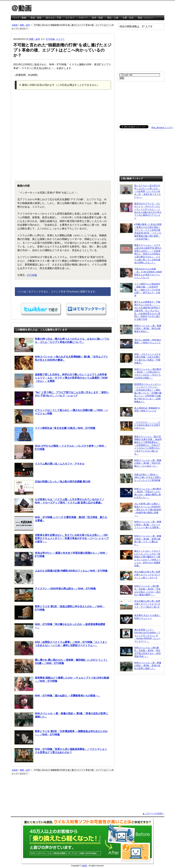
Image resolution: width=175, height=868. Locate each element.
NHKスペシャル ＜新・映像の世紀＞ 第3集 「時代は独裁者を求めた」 (140, 329)
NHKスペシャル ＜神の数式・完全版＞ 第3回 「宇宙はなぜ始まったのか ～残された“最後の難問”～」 (140, 590)
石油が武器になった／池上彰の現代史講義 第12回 (52, 488)
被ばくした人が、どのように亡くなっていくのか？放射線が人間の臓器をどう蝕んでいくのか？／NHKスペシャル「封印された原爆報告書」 (140, 558)
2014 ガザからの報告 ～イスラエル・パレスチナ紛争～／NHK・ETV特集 (60, 452)
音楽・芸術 (36, 18)
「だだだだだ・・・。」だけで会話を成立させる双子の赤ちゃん (140, 426)
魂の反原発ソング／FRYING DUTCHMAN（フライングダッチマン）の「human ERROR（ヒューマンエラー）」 (140, 635)
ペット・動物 (20, 18)
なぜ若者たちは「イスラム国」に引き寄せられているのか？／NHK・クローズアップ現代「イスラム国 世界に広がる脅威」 (59, 506)
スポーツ (83, 18)
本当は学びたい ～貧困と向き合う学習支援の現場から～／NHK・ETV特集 (61, 559)
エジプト (60, 39)
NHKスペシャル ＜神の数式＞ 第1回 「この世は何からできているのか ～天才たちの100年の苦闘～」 (140, 373)
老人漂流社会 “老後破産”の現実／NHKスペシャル (140, 412)
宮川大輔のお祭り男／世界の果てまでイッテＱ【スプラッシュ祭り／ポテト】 (140, 576)
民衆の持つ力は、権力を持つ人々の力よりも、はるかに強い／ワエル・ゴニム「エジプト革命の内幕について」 (62, 345)
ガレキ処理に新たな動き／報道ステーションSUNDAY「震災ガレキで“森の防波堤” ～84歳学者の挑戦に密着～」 (141, 509)
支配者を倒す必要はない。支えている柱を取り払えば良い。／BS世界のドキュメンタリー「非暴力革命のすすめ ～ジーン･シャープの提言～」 (61, 541)
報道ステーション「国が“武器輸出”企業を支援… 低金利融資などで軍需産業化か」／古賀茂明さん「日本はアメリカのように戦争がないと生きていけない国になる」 (141, 445)
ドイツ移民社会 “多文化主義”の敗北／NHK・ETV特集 (55, 434)
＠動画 (15, 25)
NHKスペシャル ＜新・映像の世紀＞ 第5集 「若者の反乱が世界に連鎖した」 (61, 720)
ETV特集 (51, 39)
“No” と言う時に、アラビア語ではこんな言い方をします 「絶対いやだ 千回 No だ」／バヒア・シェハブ (61, 398)
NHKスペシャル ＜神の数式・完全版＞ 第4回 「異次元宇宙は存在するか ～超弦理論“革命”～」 (140, 652)
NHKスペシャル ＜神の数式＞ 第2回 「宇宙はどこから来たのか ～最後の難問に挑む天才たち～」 (140, 493)
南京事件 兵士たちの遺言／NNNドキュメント (140, 619)
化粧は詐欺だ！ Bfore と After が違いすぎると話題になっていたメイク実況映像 (140, 478)
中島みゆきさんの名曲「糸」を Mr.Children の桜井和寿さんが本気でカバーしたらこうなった (141, 273)
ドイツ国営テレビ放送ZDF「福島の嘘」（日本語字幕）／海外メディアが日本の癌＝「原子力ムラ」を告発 (140, 290)
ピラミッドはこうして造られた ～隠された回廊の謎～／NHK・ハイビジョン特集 (61, 416)
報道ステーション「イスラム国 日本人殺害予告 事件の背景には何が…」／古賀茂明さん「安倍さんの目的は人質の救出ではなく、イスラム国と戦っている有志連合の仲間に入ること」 (141, 254)
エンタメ (70, 18)
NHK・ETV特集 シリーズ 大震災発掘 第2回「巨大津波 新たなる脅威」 (61, 523)
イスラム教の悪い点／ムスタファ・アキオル (49, 470)
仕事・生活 (128, 18)
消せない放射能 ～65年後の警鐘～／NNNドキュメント (140, 344)
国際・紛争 (25, 25)
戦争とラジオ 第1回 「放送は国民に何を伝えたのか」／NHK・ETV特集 (59, 613)
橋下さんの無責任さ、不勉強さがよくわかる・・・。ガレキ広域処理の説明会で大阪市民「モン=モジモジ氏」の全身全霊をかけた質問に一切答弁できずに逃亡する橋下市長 (140, 310)
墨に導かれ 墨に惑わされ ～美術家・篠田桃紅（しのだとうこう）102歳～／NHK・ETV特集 (61, 666)
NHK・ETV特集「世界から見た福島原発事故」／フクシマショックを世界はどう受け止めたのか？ (61, 755)
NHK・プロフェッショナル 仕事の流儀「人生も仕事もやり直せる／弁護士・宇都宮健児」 (140, 358)
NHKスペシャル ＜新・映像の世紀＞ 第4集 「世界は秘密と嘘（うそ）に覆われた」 (140, 540)
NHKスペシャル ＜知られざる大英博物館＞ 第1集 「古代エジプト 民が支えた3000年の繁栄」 (61, 363)
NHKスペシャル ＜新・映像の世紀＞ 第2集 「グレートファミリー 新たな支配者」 (140, 526)
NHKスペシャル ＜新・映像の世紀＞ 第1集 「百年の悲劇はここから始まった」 (140, 464)
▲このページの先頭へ (153, 813)
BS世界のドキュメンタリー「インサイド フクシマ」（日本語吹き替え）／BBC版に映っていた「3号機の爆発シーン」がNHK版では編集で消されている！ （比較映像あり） (141, 393)
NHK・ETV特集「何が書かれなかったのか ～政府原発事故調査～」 (60, 630)
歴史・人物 (113, 18)
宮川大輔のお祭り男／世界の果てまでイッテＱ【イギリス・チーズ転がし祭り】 (140, 605)
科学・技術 (97, 18)
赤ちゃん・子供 (53, 18)
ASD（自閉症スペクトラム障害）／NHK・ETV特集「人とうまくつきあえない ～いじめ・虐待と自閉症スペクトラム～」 (61, 648)
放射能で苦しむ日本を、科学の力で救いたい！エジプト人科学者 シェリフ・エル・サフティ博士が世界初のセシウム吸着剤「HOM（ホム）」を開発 (61, 381)
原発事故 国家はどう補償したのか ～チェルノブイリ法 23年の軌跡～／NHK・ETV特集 (62, 684)
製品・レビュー (146, 18)
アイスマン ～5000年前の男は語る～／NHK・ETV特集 (55, 595)
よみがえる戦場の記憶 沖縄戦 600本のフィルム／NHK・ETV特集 (61, 577)
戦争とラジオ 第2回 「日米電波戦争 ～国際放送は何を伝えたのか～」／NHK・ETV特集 (61, 737)
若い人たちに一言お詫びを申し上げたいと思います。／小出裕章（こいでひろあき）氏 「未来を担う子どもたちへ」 (140, 191)
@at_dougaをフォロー (162, 128)
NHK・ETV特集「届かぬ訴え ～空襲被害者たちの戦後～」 (57, 702)
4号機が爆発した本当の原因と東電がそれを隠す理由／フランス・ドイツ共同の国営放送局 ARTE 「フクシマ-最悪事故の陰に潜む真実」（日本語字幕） (141, 232)
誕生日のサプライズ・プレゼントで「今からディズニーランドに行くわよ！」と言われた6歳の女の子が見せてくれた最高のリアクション (141, 211)
